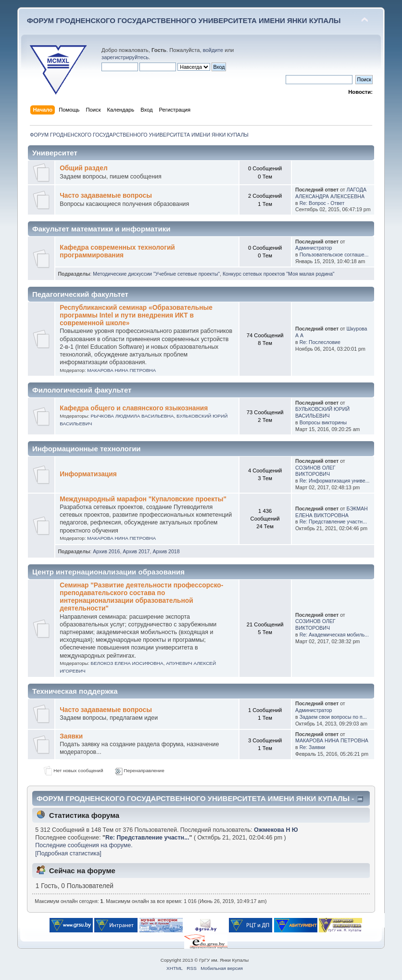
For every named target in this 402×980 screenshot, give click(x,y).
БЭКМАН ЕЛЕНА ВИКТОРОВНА (332, 512)
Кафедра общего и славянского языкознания (134, 408)
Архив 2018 (166, 551)
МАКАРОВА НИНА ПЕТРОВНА (121, 370)
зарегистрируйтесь (125, 57)
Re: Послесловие (320, 342)
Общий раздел (83, 168)
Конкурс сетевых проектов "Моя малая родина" (279, 274)
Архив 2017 (136, 551)
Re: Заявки (313, 747)
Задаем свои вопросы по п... (333, 717)
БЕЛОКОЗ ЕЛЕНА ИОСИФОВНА (127, 663)
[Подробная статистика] (68, 853)
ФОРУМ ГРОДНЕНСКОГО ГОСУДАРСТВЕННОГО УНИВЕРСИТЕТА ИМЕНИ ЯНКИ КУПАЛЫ (184, 20)
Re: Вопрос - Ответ (322, 203)
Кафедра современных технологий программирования (117, 251)
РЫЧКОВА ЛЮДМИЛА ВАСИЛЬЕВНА (132, 416)
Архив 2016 (106, 551)
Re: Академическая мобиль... (334, 635)
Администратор (314, 248)
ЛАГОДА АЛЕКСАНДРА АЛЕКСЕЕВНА (331, 193)
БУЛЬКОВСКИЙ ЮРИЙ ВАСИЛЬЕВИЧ (322, 412)
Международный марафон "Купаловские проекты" (143, 499)
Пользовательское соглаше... (334, 255)
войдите (213, 50)
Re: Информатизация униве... (335, 481)
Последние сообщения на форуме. (84, 845)
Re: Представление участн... (333, 522)
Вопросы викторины (323, 422)
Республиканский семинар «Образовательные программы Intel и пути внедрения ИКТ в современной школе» (136, 315)
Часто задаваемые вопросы (106, 196)
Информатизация (88, 474)
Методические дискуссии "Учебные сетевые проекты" (156, 274)
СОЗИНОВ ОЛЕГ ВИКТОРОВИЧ (315, 471)
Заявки (71, 736)
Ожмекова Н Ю (276, 830)
